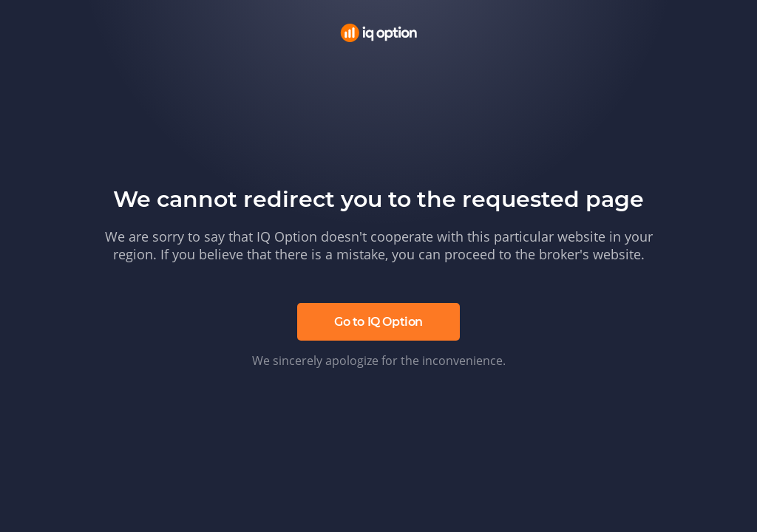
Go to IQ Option (378, 322)
